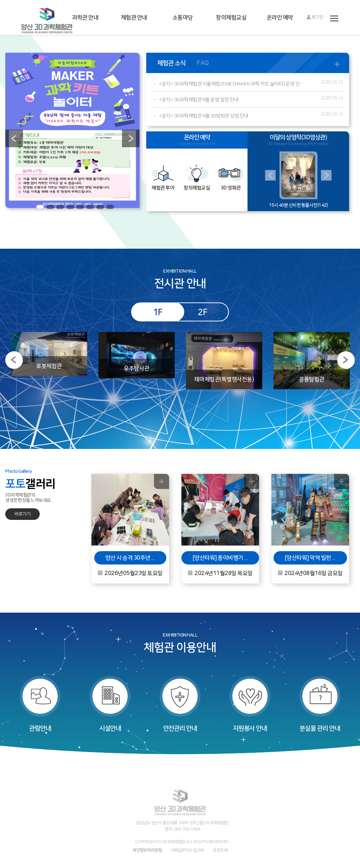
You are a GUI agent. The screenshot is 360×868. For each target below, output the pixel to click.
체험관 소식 (171, 63)
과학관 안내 (85, 18)
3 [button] (60, 207)
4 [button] (70, 207)
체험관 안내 (134, 18)
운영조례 (220, 850)
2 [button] (50, 207)
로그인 (314, 17)
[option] (72, 130)
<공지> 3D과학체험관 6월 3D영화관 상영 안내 (204, 116)
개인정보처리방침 (147, 850)
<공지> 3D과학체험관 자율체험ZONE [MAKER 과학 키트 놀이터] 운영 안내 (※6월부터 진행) (232, 84)
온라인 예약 (280, 18)
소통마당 (183, 18)
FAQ (203, 63)
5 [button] (80, 207)
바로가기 (22, 514)
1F (158, 312)
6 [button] (90, 207)
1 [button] (40, 207)
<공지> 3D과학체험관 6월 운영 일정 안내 (199, 100)
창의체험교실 (231, 18)
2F (202, 312)
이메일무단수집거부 (188, 850)
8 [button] (110, 207)
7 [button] (100, 207)
